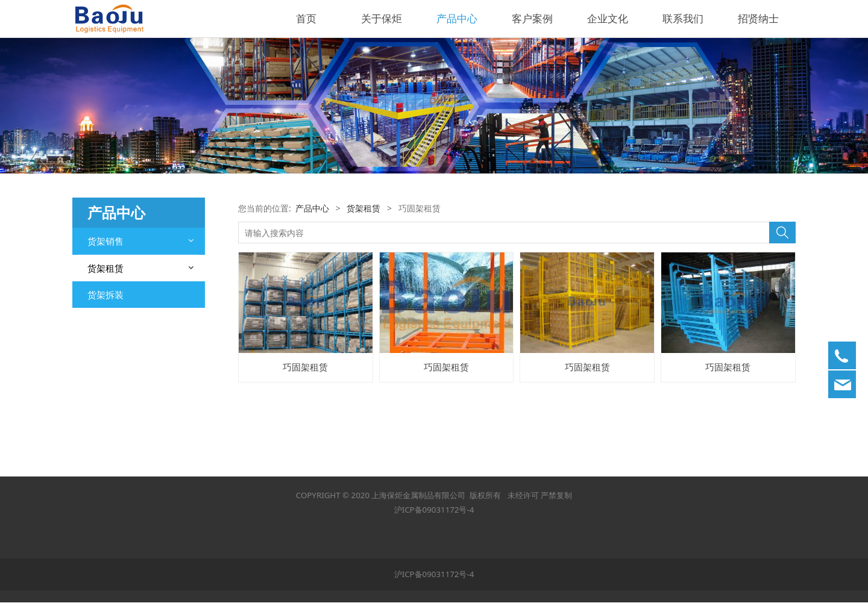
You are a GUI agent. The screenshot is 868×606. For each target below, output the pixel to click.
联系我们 (683, 18)
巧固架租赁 (110, 334)
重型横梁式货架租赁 (127, 419)
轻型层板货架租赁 (123, 356)
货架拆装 (105, 443)
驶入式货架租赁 (119, 377)
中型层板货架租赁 (123, 398)
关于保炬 (382, 18)
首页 (306, 18)
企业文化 (608, 18)
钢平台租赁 (110, 292)
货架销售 (105, 241)
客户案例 (532, 18)
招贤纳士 (758, 18)
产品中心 (457, 18)
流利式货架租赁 (119, 313)
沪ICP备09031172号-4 (434, 513)
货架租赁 (105, 268)
